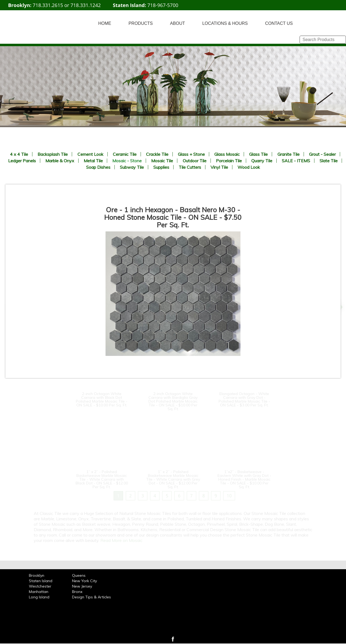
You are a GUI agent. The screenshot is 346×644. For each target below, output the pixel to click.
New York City (84, 581)
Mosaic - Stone (127, 161)
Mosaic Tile (162, 161)
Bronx (77, 592)
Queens (79, 575)
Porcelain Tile (229, 161)
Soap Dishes (98, 167)
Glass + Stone (191, 154)
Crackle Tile (157, 154)
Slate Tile (329, 161)
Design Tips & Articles (91, 597)
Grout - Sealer (322, 154)
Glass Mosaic (227, 154)
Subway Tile (132, 167)
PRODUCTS (141, 23)
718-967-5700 (163, 5)
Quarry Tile (262, 161)
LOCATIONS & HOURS (225, 23)
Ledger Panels (22, 161)
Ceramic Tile (125, 154)
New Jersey (82, 586)
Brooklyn (37, 575)
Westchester (40, 586)
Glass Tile (258, 154)
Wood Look (249, 167)
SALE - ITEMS (296, 161)
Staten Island (41, 581)
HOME (105, 23)
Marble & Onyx (60, 161)
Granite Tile (289, 154)
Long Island (39, 597)
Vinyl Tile (219, 167)
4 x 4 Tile (19, 154)
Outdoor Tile (195, 161)
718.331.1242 (86, 5)
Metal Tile (93, 161)
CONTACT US (279, 23)
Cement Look (90, 154)
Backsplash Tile (53, 154)
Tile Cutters (190, 167)
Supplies (161, 167)
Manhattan (39, 592)
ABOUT (177, 23)
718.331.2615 (48, 5)
